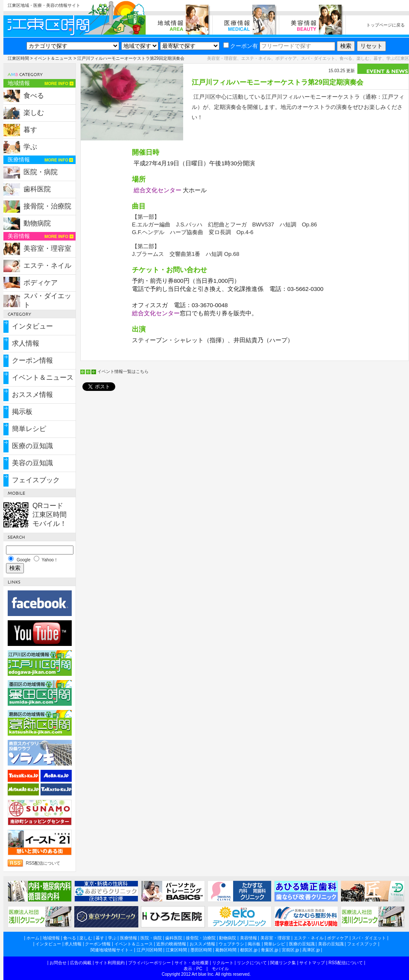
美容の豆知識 (32, 463)
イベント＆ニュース (53, 58)
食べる (34, 95)
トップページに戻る (386, 25)
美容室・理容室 (47, 248)
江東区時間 (18, 58)
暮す (30, 130)
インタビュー (32, 326)
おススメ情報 (32, 395)
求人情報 (26, 343)
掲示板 (22, 412)
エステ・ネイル (47, 266)
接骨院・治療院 (47, 206)
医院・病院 (41, 172)
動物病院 (37, 223)
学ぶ (30, 147)
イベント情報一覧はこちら (123, 371)
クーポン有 (241, 46)
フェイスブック (36, 480)
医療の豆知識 (32, 446)
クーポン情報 (32, 360)
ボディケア (41, 283)
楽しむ (34, 113)
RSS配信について (43, 863)
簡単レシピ (29, 429)
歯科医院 (37, 189)
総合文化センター (158, 190)
